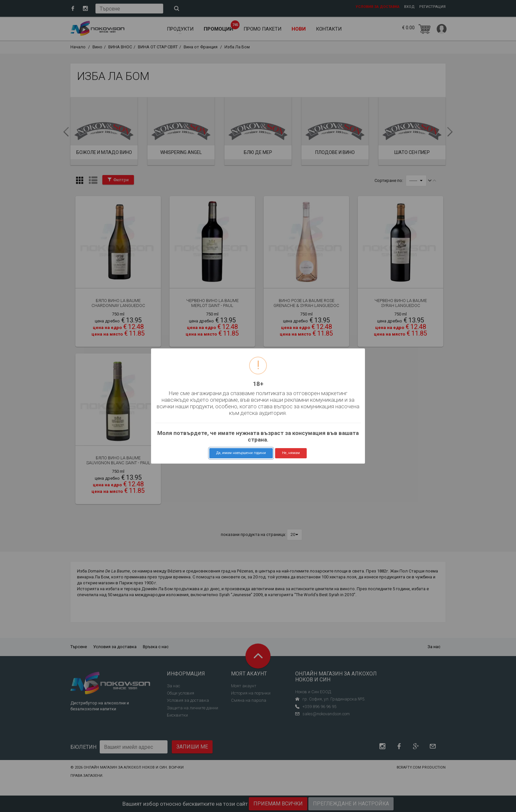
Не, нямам (291, 453)
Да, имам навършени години (241, 453)
